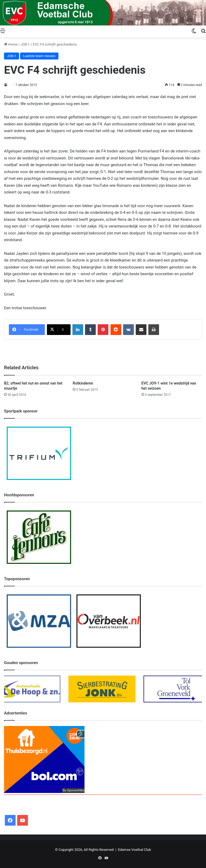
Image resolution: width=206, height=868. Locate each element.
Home (11, 44)
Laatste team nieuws (39, 56)
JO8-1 (25, 44)
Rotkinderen (83, 383)
